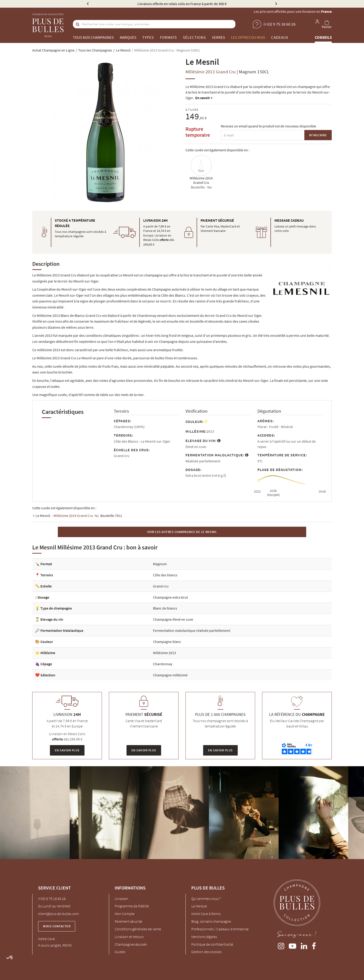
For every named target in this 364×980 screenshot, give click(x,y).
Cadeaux (280, 37)
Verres (218, 37)
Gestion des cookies (206, 952)
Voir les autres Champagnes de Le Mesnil (182, 532)
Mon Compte (125, 914)
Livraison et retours (129, 937)
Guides (120, 952)
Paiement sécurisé (128, 921)
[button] (10, 958)
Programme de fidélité (132, 906)
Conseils (323, 37)
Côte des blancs (165, 575)
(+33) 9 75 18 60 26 (52, 899)
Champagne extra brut (170, 597)
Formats (168, 37)
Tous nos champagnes (93, 37)
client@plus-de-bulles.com (58, 914)
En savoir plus (67, 750)
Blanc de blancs (165, 608)
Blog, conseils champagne (211, 921)
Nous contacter (57, 926)
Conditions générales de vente (138, 929)
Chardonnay (163, 664)
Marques (128, 37)
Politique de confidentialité (212, 944)
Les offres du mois (248, 37)
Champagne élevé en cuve (173, 619)
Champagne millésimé (170, 675)
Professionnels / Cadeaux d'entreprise (220, 929)
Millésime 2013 (164, 653)
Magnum (160, 564)
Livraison (122, 899)
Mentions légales (204, 937)
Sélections (194, 37)
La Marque (199, 906)
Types (148, 37)
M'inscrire (318, 135)
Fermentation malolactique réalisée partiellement (192, 630)
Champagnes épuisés (131, 944)
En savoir (204, 98)
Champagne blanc (167, 642)
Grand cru (161, 586)
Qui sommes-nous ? (206, 899)
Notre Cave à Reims (206, 914)
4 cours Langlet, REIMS (55, 945)
